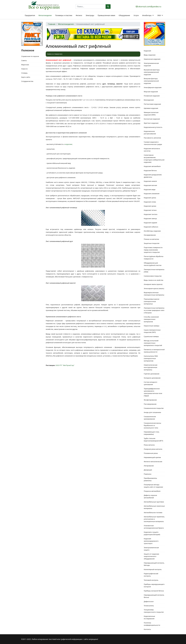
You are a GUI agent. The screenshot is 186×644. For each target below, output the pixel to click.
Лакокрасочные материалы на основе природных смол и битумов (154, 310)
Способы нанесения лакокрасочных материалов (151, 319)
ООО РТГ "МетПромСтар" (65, 365)
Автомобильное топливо (153, 512)
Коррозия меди (150, 189)
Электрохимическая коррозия (151, 64)
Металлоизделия (45, 15)
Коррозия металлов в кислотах (152, 150)
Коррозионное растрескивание (150, 132)
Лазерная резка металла (153, 449)
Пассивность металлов (152, 138)
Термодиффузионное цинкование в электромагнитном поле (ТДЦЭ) (153, 392)
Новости (24, 69)
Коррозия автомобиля (152, 166)
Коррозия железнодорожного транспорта (151, 541)
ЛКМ (159, 15)
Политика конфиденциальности (152, 624)
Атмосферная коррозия (153, 87)
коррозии (69, 144)
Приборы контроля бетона (154, 591)
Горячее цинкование (152, 374)
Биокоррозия (149, 100)
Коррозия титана (150, 210)
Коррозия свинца (150, 218)
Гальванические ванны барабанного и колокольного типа (152, 425)
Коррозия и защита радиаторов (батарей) (152, 533)
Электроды (90, 15)
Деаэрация (148, 470)
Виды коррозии (150, 55)
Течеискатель (149, 606)
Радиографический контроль (151, 575)
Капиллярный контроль (153, 569)
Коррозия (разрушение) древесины (153, 176)
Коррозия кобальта (151, 227)
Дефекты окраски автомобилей (150, 496)
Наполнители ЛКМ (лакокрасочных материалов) (151, 358)
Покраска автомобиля (152, 491)
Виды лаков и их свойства (153, 280)
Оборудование (124, 15)
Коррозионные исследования (149, 617)
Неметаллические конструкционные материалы (151, 367)
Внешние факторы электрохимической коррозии (151, 81)
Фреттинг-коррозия (151, 123)
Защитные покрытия (152, 243)
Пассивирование (150, 404)
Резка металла (149, 445)
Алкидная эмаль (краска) (153, 284)
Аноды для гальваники (152, 412)
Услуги (136, 15)
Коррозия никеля (150, 181)
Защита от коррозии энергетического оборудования (151, 556)
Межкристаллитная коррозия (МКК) (151, 114)
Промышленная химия (106, 15)
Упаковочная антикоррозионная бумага (154, 527)
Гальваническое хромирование (150, 418)
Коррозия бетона (150, 170)
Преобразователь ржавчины (150, 479)
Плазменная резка (151, 453)
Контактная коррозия (152, 119)
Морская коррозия (151, 92)
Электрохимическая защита (151, 549)
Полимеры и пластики (64, 15)
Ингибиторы (147, 15)
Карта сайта (26, 77)
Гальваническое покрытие (154, 408)
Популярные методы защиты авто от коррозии (153, 486)
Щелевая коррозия (151, 108)
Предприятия (30, 15)
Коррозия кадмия (150, 223)
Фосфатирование (150, 400)
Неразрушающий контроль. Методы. (154, 564)
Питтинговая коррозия (152, 104)
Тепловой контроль (151, 580)
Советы (24, 60)
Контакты (147, 629)
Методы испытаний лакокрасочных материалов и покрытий (153, 343)
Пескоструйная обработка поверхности (153, 258)
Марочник (25, 65)
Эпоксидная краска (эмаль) (154, 288)
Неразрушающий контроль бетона (154, 596)
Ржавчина (148, 474)
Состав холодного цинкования (150, 383)
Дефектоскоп (149, 601)
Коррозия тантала (151, 214)
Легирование (149, 466)
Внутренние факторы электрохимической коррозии (152, 72)
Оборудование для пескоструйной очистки (153, 264)
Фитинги (79, 15)
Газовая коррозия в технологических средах (153, 143)
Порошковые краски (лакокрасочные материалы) (151, 301)
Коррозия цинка (150, 198)
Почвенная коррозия (152, 96)
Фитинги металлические (153, 462)
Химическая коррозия (152, 59)
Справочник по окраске (30, 56)
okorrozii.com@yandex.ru (150, 7)
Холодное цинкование (152, 378)
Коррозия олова (150, 202)
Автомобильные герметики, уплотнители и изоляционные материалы (154, 519)
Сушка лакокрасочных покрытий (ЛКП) (152, 331)
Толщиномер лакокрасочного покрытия (154, 611)
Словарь (24, 73)
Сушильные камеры (151, 336)
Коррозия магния (150, 185)
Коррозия (147, 51)
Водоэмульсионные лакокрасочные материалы (154, 294)
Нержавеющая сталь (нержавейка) (151, 433)
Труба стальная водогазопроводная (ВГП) (153, 440)
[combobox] (91, 7)
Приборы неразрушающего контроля (154, 585)
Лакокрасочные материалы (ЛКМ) (154, 271)
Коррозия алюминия (152, 194)
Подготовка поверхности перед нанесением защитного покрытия (153, 250)
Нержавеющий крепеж (152, 457)
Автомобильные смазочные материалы (154, 507)
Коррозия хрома (150, 206)
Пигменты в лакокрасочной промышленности (154, 351)
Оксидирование (150, 235)
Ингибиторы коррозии (152, 231)
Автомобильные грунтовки (154, 502)
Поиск (108, 7)
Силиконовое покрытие (153, 276)
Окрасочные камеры (152, 326)
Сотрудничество (27, 81)
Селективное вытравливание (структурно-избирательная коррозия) (154, 159)
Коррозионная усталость (153, 127)
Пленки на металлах (151, 239)
